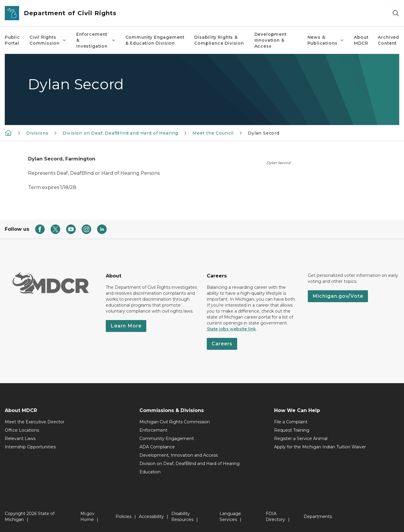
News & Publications (326, 40)
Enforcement (153, 430)
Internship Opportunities (30, 447)
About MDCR (361, 40)
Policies (123, 517)
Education (150, 472)
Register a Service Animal (301, 439)
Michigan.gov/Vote (338, 296)
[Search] (396, 13)
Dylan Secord (264, 133)
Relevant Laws (20, 439)
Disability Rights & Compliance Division (219, 40)
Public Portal (12, 40)
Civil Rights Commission (48, 40)
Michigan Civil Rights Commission (175, 422)
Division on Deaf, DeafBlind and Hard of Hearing (120, 133)
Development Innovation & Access (271, 40)
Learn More (126, 326)
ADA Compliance (157, 447)
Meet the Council (213, 133)
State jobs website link (231, 329)
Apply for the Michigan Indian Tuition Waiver (320, 447)
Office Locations (22, 430)
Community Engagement (167, 439)
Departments (318, 517)
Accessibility (151, 517)
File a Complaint (291, 422)
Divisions (37, 133)
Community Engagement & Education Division (155, 40)
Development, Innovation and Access (179, 455)
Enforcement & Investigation (96, 40)
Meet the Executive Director (35, 422)
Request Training (292, 430)
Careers (222, 344)
